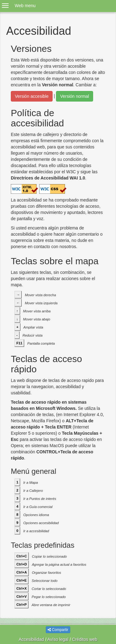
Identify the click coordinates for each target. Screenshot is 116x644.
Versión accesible (32, 96)
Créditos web (85, 639)
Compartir (58, 630)
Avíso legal (58, 639)
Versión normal (74, 96)
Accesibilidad (31, 639)
